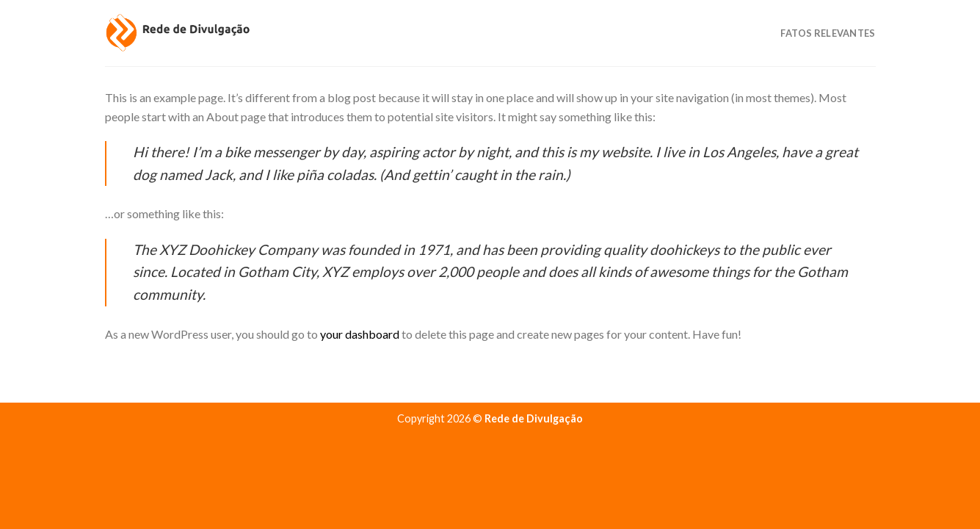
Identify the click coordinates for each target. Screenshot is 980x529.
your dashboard (360, 334)
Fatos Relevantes (828, 33)
